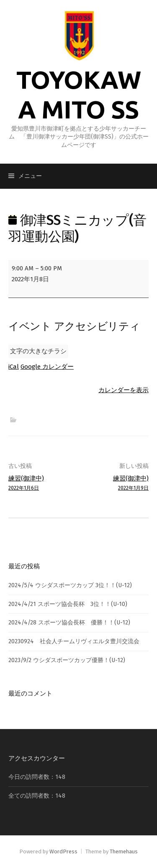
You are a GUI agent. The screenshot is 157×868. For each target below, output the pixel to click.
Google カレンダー (47, 367)
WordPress (63, 851)
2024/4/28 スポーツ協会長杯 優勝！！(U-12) (69, 623)
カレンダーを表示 (124, 390)
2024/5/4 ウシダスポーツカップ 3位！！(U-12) (70, 585)
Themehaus (124, 851)
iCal (14, 367)
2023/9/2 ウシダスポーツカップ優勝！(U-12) (67, 660)
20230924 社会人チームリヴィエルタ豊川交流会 (74, 641)
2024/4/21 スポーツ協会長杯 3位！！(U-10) (68, 604)
